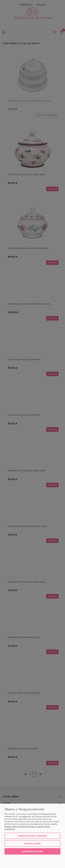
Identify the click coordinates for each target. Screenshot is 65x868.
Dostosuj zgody (32, 843)
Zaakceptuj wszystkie (32, 851)
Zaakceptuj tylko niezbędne (32, 836)
